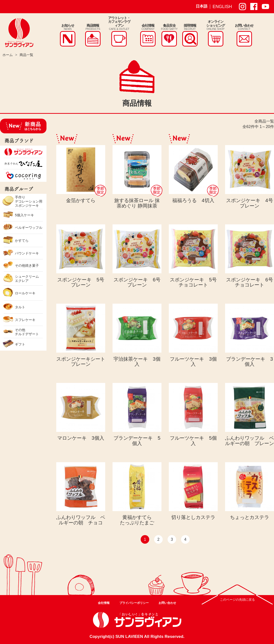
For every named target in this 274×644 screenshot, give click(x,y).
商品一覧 (26, 55)
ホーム (8, 55)
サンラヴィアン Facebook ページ (254, 7)
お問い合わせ (167, 603)
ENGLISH (222, 7)
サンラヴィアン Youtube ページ (265, 7)
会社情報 (104, 603)
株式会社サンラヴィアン (19, 33)
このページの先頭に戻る (237, 600)
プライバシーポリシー (134, 603)
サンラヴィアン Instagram (242, 7)
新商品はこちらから (23, 126)
